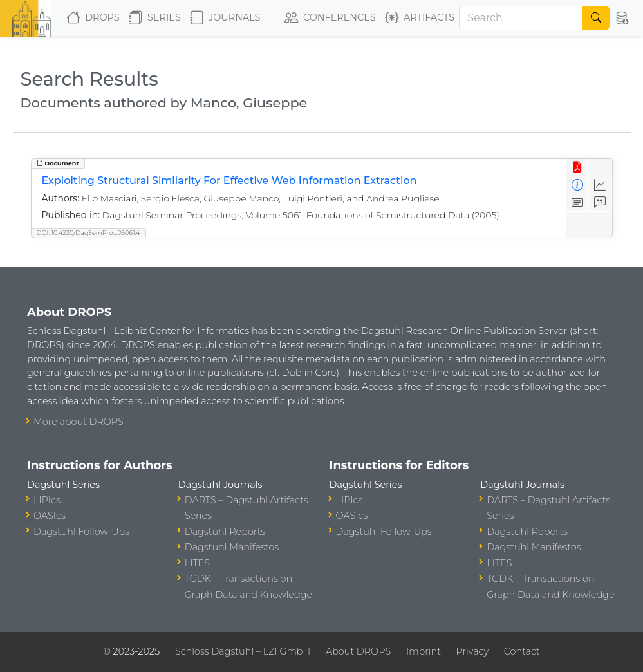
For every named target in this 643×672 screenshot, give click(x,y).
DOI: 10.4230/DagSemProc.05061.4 (89, 233)
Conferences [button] (330, 18)
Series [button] (155, 18)
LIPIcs (47, 500)
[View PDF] (578, 168)
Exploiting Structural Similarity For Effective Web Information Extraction (229, 181)
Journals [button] (225, 18)
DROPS (93, 18)
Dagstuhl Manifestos (232, 547)
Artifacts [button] (420, 18)
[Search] (521, 18)
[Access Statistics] (600, 185)
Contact (522, 651)
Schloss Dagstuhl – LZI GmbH (243, 651)
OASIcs (50, 516)
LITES (197, 563)
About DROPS (358, 651)
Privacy (472, 651)
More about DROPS (79, 422)
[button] (622, 18)
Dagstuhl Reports (225, 532)
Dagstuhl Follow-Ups (81, 532)
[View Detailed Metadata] (578, 185)
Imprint (424, 651)
